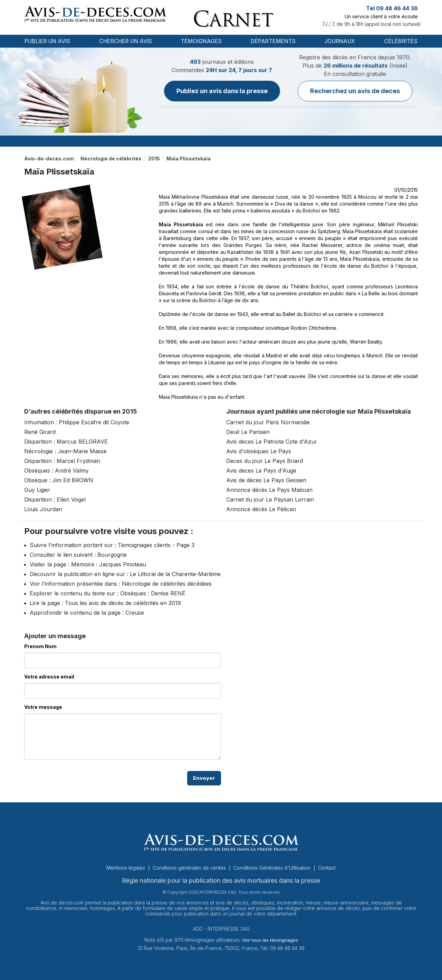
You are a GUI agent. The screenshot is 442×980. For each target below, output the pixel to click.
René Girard (40, 432)
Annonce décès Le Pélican (261, 509)
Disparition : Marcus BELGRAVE (66, 442)
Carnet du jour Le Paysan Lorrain (270, 499)
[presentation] (77, 778)
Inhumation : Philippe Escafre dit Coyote (77, 422)
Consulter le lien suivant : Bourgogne (78, 555)
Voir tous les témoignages (270, 940)
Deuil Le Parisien (248, 432)
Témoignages (201, 41)
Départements (273, 41)
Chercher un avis (126, 41)
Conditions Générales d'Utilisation (273, 868)
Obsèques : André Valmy (56, 471)
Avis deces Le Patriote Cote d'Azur (272, 442)
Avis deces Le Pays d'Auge (261, 471)
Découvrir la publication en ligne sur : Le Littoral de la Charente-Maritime (125, 574)
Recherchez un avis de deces (355, 91)
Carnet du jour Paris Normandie (268, 422)
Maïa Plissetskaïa (181, 224)
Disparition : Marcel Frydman (62, 461)
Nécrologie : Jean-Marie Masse (65, 451)
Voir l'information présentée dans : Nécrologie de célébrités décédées (121, 584)
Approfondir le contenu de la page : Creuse (87, 613)
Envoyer (204, 778)
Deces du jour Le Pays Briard (265, 461)
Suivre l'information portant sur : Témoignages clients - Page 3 (112, 545)
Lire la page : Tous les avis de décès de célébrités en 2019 (105, 603)
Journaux (340, 41)
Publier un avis (47, 41)
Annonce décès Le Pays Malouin (269, 490)
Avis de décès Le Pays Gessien (266, 480)
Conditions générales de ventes (190, 868)
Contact (327, 868)
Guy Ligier (37, 490)
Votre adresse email (49, 677)
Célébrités (401, 41)
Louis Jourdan (43, 509)
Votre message (43, 707)
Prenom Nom (40, 646)
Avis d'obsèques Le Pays (259, 451)
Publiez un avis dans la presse (222, 91)
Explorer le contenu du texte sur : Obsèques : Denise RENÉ (108, 593)
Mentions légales (126, 868)
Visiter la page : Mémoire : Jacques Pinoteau (88, 564)
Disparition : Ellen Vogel (55, 499)
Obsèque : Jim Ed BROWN (59, 480)
